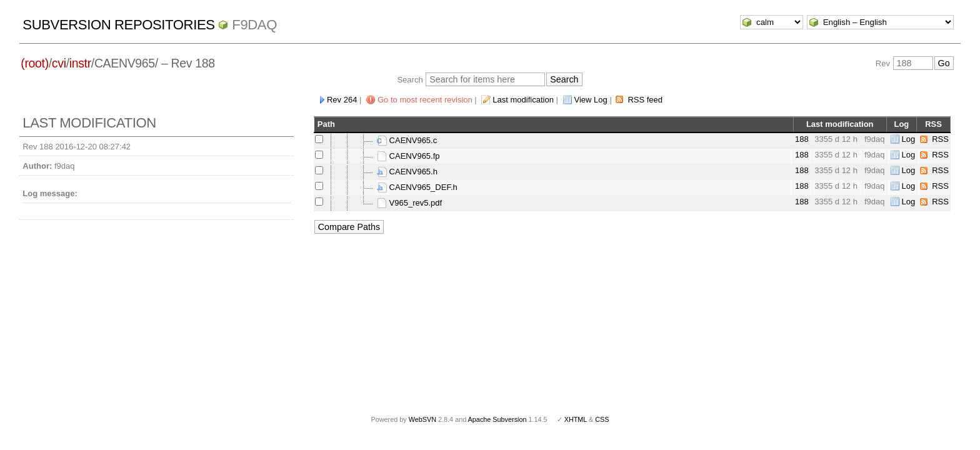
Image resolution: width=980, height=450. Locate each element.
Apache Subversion (497, 419)
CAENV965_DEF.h (417, 187)
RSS (940, 139)
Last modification (523, 100)
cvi (59, 63)
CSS (602, 419)
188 (802, 139)
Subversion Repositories (118, 25)
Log (909, 139)
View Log (591, 100)
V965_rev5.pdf (409, 203)
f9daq (254, 25)
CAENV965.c (407, 140)
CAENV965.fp (408, 156)
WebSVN (422, 419)
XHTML (576, 419)
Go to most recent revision (425, 100)
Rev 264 (342, 100)
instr (80, 63)
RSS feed (645, 100)
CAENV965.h (407, 172)
